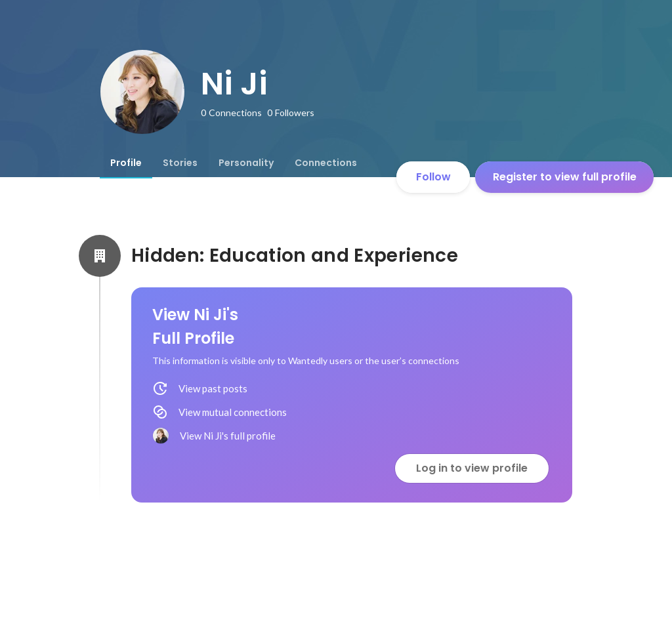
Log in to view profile (472, 468)
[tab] (126, 163)
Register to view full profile (565, 177)
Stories (180, 163)
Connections (326, 163)
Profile (126, 163)
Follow (433, 177)
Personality (246, 163)
